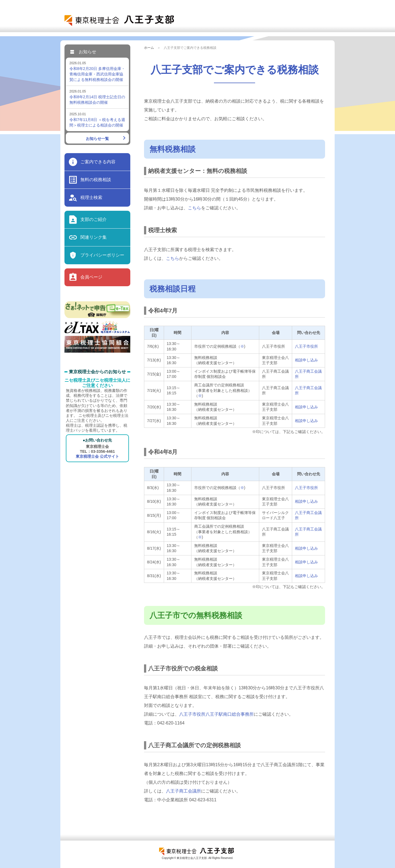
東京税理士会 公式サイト (97, 456)
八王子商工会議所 (184, 791)
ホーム (149, 48)
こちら (194, 208)
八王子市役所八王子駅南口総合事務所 (216, 714)
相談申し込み (306, 360)
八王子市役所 (306, 346)
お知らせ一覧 (97, 139)
